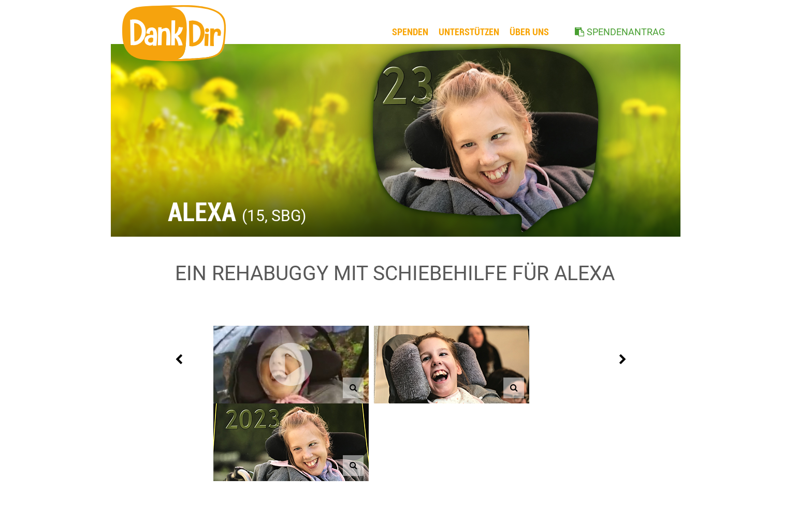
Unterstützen (469, 32)
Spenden (410, 32)
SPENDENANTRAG (626, 32)
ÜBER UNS (529, 32)
